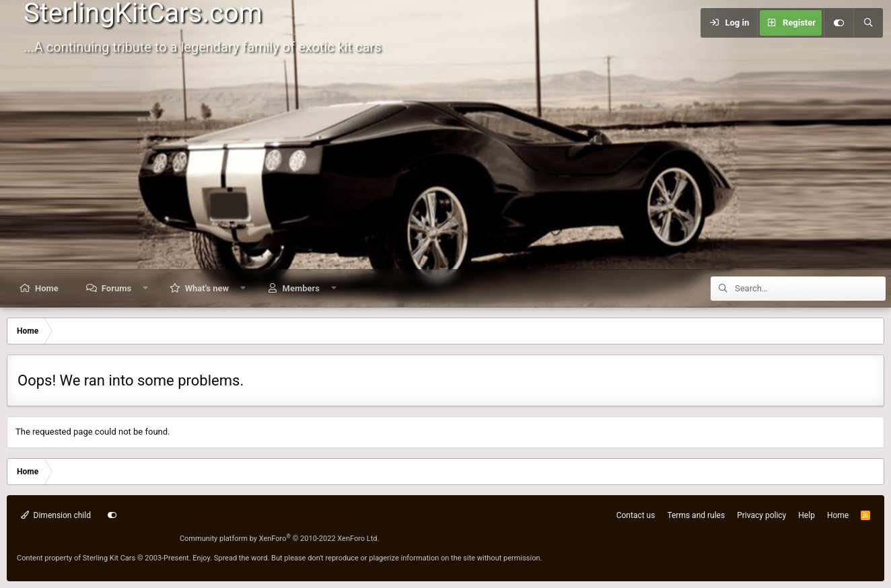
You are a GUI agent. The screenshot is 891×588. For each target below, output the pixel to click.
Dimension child (56, 515)
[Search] (868, 23)
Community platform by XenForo (280, 539)
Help (807, 515)
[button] (146, 288)
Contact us (636, 515)
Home (47, 288)
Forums (116, 288)
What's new (207, 288)
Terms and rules (696, 515)
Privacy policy (761, 515)
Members (301, 288)
